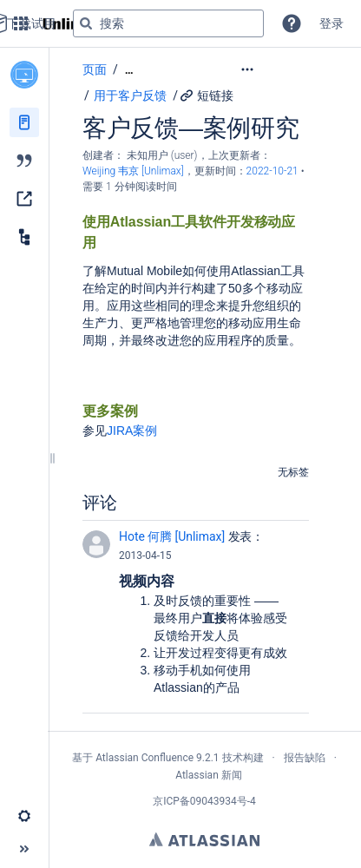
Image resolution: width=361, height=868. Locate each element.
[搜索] (86, 23)
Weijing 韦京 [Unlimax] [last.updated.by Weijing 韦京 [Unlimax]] (133, 171)
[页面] (24, 122)
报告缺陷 (305, 758)
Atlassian (204, 839)
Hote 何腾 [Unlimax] (172, 536)
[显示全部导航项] (129, 70)
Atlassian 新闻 (209, 775)
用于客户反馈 (130, 95)
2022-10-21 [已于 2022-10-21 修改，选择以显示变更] (274, 171)
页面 (95, 69)
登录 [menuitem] (331, 23)
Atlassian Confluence (144, 758)
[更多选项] (283, 69)
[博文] (24, 161)
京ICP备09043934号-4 (204, 801)
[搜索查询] (168, 23)
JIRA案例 (132, 431)
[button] (292, 23)
